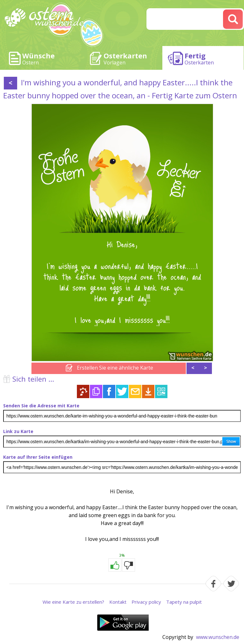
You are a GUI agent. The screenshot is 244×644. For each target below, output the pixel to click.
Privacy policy (146, 602)
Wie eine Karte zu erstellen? (73, 602)
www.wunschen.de (218, 637)
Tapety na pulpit (184, 602)
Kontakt (118, 602)
